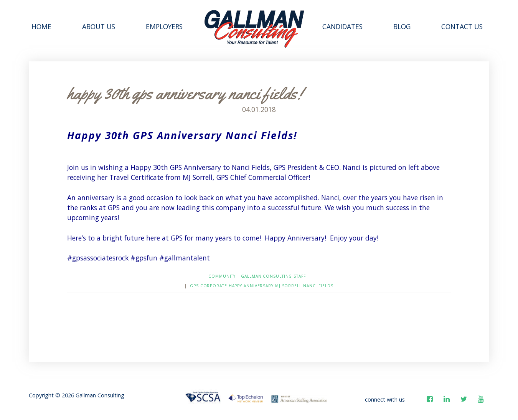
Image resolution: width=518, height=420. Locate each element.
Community (222, 276)
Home (41, 26)
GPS (145, 135)
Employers (164, 26)
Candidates (342, 26)
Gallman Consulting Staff (273, 276)
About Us (99, 26)
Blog (402, 26)
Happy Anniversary (251, 286)
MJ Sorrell (288, 286)
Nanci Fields (318, 286)
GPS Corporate (209, 286)
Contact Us (462, 26)
